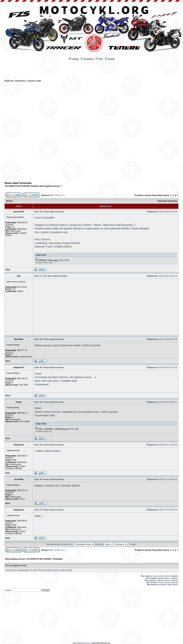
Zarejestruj (87, 59)
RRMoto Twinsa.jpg (48, 260)
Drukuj (9, 201)
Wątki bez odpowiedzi (15, 81)
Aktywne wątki (34, 81)
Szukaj (110, 59)
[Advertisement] (92, 71)
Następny (173, 201)
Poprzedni (162, 201)
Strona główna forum (50, 186)
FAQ (99, 59)
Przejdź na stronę (143, 195)
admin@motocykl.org (101, 643)
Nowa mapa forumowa (18, 183)
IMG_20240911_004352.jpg (52, 429)
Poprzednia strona (161, 195)
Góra (8, 270)
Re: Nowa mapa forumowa (52, 212)
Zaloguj (74, 59)
